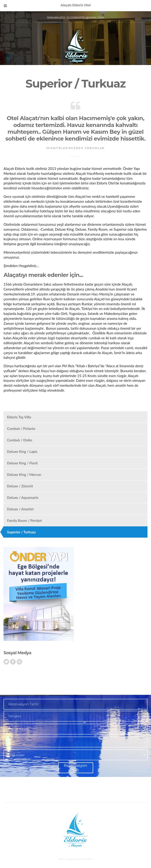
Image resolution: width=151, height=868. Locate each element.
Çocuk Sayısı (18, 729)
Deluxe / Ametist (20, 509)
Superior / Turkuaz (21, 532)
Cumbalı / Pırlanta (21, 428)
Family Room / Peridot (24, 520)
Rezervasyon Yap (75, 768)
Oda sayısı (16, 755)
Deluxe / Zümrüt (20, 486)
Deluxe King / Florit (22, 463)
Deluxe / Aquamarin (23, 497)
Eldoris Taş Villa (19, 417)
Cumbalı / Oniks (20, 440)
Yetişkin (15, 716)
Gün (12, 742)
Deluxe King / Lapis (22, 451)
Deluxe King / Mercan (24, 474)
